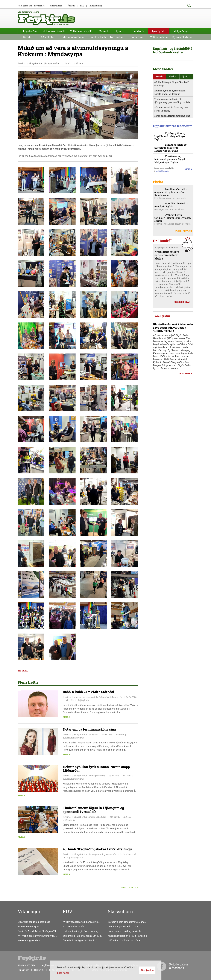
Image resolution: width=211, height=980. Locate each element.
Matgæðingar (181, 31)
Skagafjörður (29, 31)
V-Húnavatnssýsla (81, 31)
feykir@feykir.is (162, 228)
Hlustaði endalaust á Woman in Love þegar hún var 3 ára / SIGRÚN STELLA (173, 414)
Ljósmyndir (159, 31)
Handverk (138, 31)
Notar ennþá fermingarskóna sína (172, 166)
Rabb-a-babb (98, 37)
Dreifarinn (137, 37)
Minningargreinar (73, 37)
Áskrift (71, 6)
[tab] (159, 127)
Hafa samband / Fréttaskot (31, 6)
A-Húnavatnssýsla (54, 31)
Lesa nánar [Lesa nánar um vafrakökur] (63, 973)
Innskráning (96, 6)
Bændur (28, 37)
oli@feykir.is (83, 700)
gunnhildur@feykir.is (73, 738)
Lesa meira (185, 460)
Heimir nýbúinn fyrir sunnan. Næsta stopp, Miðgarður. (170, 143)
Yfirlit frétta (129, 888)
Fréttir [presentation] (159, 127)
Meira (66, 717)
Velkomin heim (159, 37)
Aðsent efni (47, 37)
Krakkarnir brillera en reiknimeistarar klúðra (167, 314)
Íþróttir (120, 31)
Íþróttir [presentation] (186, 127)
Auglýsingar (56, 6)
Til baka (23, 671)
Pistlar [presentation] (173, 127)
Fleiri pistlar (184, 290)
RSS (82, 6)
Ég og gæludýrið (182, 37)
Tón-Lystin (116, 37)
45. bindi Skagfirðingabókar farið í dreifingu (172, 134)
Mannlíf (103, 31)
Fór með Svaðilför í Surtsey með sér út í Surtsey (171, 160)
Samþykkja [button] (147, 970)
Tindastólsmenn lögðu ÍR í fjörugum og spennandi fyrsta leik (172, 151)
